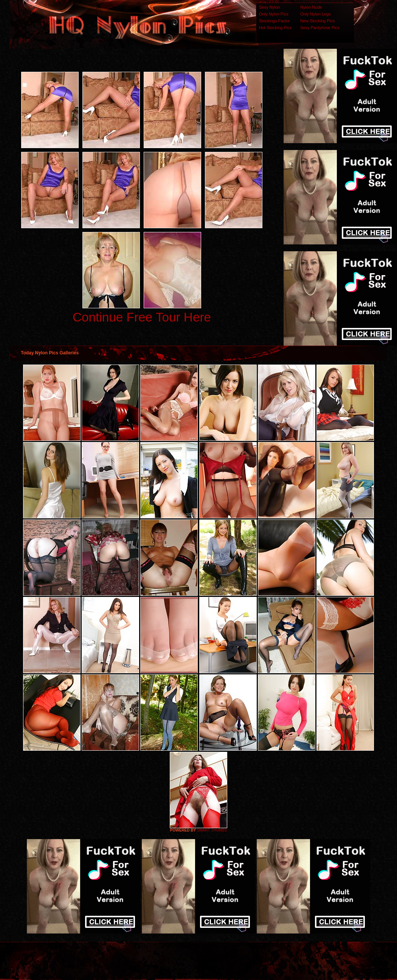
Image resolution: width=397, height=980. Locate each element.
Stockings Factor (274, 21)
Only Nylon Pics (274, 14)
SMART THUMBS (212, 830)
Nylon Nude (311, 7)
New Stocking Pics (317, 21)
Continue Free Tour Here (142, 317)
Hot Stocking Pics (275, 28)
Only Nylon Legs (316, 14)
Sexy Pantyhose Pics (320, 28)
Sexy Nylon (270, 7)
